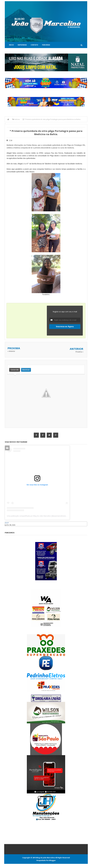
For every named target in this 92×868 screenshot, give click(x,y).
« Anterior (11, 351)
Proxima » (79, 352)
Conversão (15, 370)
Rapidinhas (22, 45)
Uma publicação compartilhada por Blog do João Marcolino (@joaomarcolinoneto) (37, 516)
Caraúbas (8, 527)
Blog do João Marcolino (46, 858)
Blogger (52, 860)
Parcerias (46, 45)
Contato (34, 45)
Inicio (11, 45)
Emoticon (26, 370)
